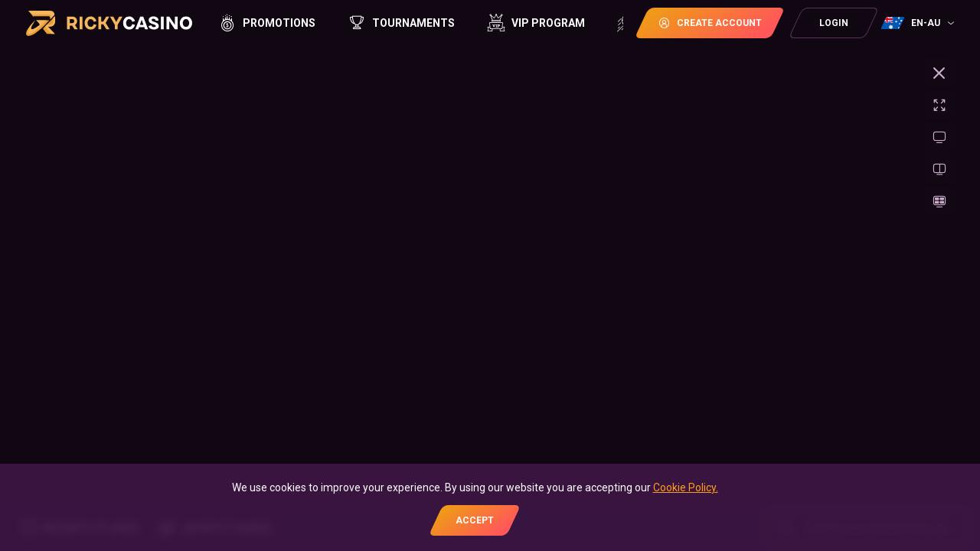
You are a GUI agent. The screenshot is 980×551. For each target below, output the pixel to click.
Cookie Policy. (686, 487)
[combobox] (920, 23)
